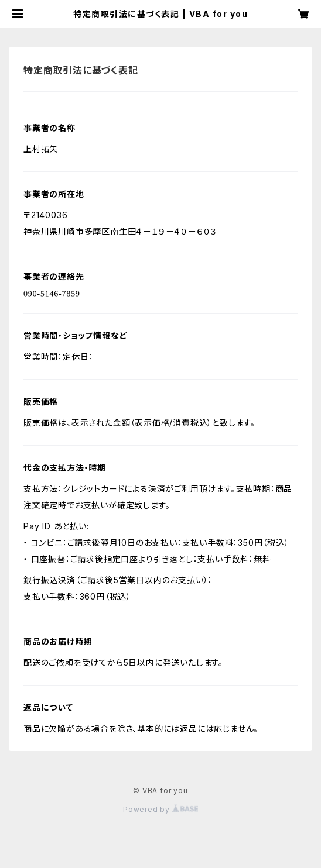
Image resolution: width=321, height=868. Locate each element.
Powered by (160, 809)
